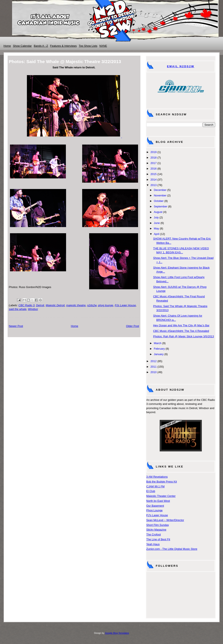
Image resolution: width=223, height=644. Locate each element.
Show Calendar (22, 46)
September (161, 206)
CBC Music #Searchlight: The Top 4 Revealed (181, 331)
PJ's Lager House (157, 515)
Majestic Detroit (55, 305)
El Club (151, 491)
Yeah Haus (153, 544)
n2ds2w (92, 305)
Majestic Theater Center (161, 496)
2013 (154, 185)
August (158, 212)
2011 (154, 367)
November (160, 195)
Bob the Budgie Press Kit (162, 482)
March (158, 343)
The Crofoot (154, 534)
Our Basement (155, 506)
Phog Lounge (154, 510)
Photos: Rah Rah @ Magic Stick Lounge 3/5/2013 (184, 336)
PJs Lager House (125, 305)
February (159, 349)
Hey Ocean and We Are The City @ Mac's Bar (181, 325)
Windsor (33, 309)
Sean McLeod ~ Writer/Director (165, 520)
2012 (154, 361)
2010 (154, 372)
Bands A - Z (41, 46)
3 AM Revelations (157, 477)
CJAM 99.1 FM (156, 486)
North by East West (158, 501)
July (156, 217)
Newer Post (16, 326)
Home (7, 46)
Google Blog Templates (117, 633)
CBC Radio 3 (26, 305)
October (159, 201)
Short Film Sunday (158, 525)
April (157, 234)
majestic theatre (76, 305)
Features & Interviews (64, 46)
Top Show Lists (88, 46)
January (159, 354)
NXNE (103, 46)
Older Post (132, 326)
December (160, 190)
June (157, 223)
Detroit (40, 305)
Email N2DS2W (181, 66)
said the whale (18, 309)
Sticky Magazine (156, 530)
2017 (154, 163)
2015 (154, 174)
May (156, 228)
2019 (154, 152)
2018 (154, 158)
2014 (154, 180)
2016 (154, 169)
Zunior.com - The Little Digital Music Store (172, 549)
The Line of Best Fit (158, 539)
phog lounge (106, 305)
